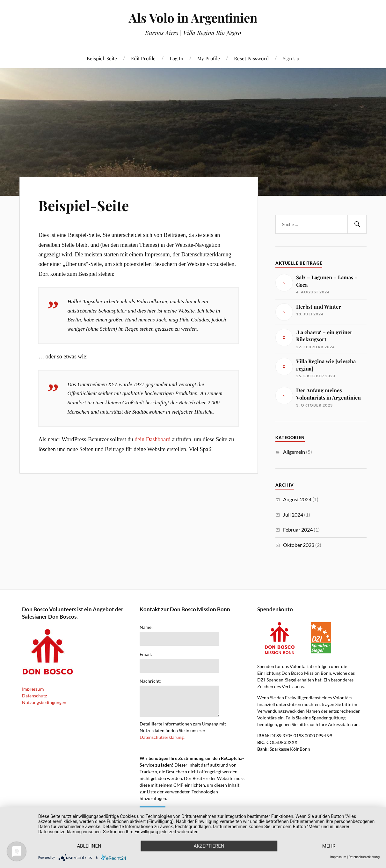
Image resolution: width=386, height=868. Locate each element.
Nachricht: (150, 681)
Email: (146, 654)
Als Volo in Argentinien (193, 18)
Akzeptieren (209, 846)
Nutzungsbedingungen (44, 702)
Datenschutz (34, 696)
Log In (176, 58)
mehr (329, 846)
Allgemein (294, 452)
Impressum (33, 689)
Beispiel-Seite (102, 58)
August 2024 (297, 499)
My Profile (209, 58)
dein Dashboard (152, 439)
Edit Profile (143, 58)
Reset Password (251, 58)
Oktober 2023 (299, 545)
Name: (146, 627)
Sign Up (291, 58)
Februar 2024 (298, 530)
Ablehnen (89, 846)
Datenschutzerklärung (162, 737)
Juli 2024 (293, 515)
